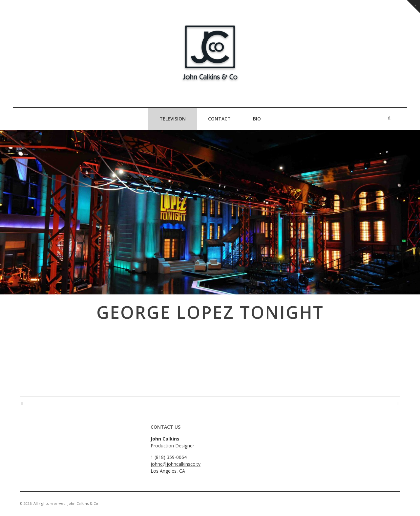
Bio (257, 119)
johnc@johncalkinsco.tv (176, 464)
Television (173, 119)
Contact (219, 119)
